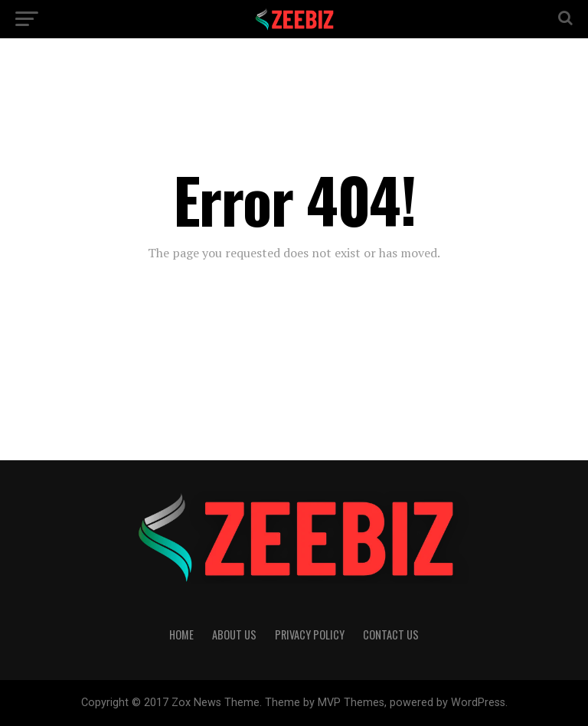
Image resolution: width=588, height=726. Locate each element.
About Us (234, 634)
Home (181, 634)
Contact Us (391, 634)
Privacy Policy (310, 634)
